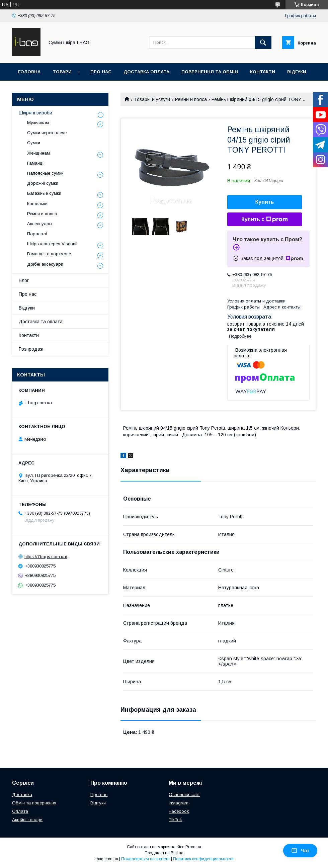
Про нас (101, 72)
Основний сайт (184, 795)
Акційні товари (27, 820)
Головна (29, 72)
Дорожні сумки (43, 183)
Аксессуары (40, 224)
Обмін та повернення (34, 803)
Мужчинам (38, 123)
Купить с (265, 220)
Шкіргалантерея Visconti (52, 244)
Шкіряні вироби (35, 113)
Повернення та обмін (210, 72)
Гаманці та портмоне (49, 254)
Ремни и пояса (191, 99)
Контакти (263, 72)
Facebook (179, 811)
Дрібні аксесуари (45, 264)
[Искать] (263, 42)
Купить (265, 202)
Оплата (20, 811)
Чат (300, 851)
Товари (62, 72)
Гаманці (35, 163)
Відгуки (297, 72)
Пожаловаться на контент (146, 859)
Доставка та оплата (41, 322)
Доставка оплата (146, 72)
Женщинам (38, 153)
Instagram (179, 803)
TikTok (175, 820)
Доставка (22, 795)
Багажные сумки (44, 193)
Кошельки (37, 204)
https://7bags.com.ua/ (46, 557)
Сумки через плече (47, 133)
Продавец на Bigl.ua (164, 853)
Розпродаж (31, 349)
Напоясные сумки (45, 173)
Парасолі (37, 234)
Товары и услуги (152, 99)
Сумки (34, 143)
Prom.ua (193, 847)
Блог (24, 280)
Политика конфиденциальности (203, 859)
